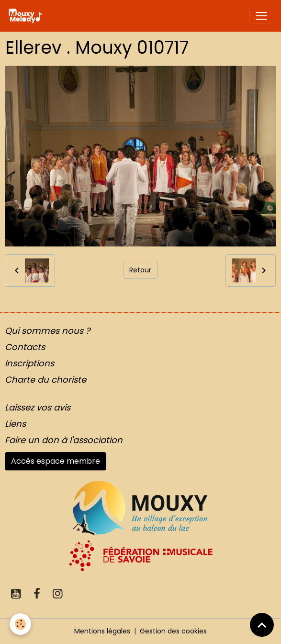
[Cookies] (20, 624)
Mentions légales (102, 631)
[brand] (27, 16)
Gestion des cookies (173, 631)
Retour (140, 270)
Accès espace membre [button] (56, 461)
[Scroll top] (262, 625)
